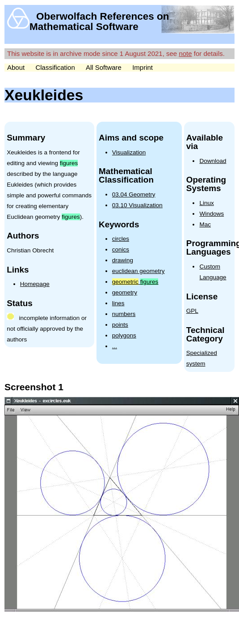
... (115, 346)
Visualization (129, 152)
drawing (123, 260)
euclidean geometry (138, 271)
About (16, 67)
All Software (104, 67)
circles (121, 239)
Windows (212, 214)
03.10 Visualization (137, 205)
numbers (124, 314)
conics (121, 249)
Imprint (143, 67)
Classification (55, 67)
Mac (205, 224)
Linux (206, 203)
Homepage (35, 284)
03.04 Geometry (134, 194)
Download (213, 161)
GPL (192, 311)
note (185, 53)
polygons (124, 335)
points (120, 325)
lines (118, 303)
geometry (125, 292)
